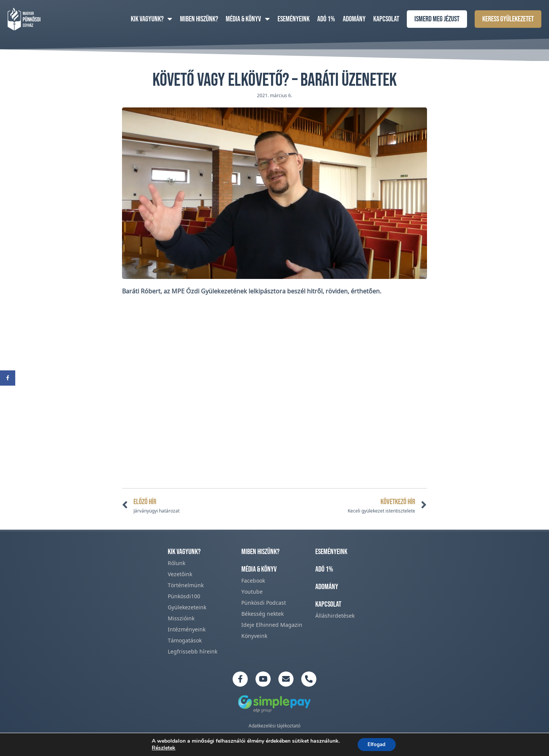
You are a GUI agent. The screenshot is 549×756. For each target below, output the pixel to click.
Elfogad (376, 744)
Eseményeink (294, 19)
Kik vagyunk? (152, 19)
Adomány (354, 19)
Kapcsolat (386, 19)
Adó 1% (326, 19)
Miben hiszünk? (199, 19)
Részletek (162, 748)
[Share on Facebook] (8, 378)
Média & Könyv (248, 19)
